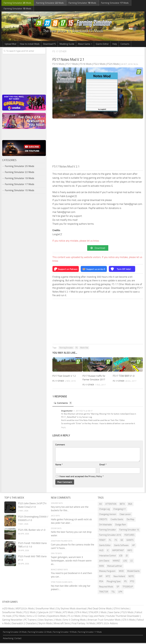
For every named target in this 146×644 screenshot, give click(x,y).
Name (59, 466)
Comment (60, 446)
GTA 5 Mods (129, 621)
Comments (63, 404)
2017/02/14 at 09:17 (84, 412)
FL (110, 541)
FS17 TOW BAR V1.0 (124, 377)
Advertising (8, 639)
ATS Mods (68, 613)
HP (133, 546)
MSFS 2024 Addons (107, 624)
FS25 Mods (127, 613)
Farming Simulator (66, 349)
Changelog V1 (120, 510)
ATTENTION (111, 505)
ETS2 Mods (19, 617)
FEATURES (129, 536)
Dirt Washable (105, 526)
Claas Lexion (125, 515)
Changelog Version (108, 515)
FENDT (102, 541)
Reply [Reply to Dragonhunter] (63, 429)
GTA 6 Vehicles (121, 610)
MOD (121, 572)
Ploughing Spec (114, 583)
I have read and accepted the (80, 477)
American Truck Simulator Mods (104, 621)
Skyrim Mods (45, 624)
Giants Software (121, 546)
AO (101, 505)
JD (127, 557)
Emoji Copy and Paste (93, 617)
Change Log (104, 510)
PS (125, 583)
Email (103, 466)
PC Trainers (30, 621)
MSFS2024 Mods (25, 610)
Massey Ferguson (107, 572)
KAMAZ (116, 562)
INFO (130, 552)
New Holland (119, 577)
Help (115, 45)
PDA (101, 583)
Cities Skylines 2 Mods (50, 621)
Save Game (114, 613)
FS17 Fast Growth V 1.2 (65, 377)
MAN (101, 567)
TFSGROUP (128, 588)
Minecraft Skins (62, 624)
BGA (130, 505)
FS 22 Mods (74, 617)
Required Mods (106, 588)
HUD (101, 552)
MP (101, 577)
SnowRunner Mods (12, 613)
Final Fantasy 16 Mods (83, 624)
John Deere (104, 562)
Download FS (49, 45)
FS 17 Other (60, 52)
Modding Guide (67, 45)
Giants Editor (102, 45)
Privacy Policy (95, 477)
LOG (125, 562)
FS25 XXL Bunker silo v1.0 (32, 531)
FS (77, 349)
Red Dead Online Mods (100, 610)
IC (108, 552)
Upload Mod (10, 45)
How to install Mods (30, 45)
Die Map (130, 521)
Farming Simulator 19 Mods (20, 179)
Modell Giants (133, 572)
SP (118, 588)
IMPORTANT (118, 552)
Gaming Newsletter (12, 621)
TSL (113, 593)
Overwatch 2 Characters (24, 624)
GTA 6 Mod (81, 613)
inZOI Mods (8, 610)
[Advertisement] (98, 143)
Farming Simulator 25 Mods (20, 167)
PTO (132, 583)
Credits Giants (117, 521)
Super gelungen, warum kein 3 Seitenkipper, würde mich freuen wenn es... (71, 562)
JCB (121, 557)
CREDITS (103, 521)
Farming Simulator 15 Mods (20, 191)
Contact (18, 639)
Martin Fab (84, 349)
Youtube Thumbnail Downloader (123, 617)
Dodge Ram (121, 526)
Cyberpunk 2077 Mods (49, 613)
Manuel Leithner (115, 567)
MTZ (108, 577)
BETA (122, 505)
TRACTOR (104, 593)
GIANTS (130, 541)
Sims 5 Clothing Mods (74, 621)
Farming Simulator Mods (17, 3)
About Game (84, 45)
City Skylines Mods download (71, 610)
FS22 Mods (30, 613)
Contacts (125, 45)
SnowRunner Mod (45, 610)
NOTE (131, 577)
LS (132, 562)
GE (122, 541)
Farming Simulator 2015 (110, 536)
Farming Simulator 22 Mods (20, 173)
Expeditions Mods (57, 617)
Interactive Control (107, 557)
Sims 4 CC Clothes (36, 617)
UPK (120, 593)
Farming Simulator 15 (129, 531)
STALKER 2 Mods (97, 613)
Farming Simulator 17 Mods (20, 185)
